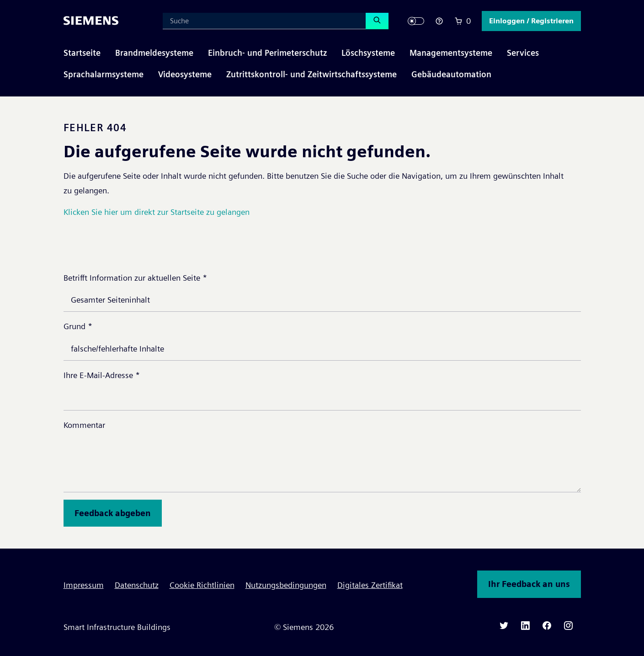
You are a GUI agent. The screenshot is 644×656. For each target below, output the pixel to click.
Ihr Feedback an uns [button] (529, 584)
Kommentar (84, 425)
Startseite (82, 53)
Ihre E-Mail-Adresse (102, 375)
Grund (78, 326)
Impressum (84, 585)
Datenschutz (137, 585)
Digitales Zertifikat (370, 585)
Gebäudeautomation (451, 74)
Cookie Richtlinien (202, 585)
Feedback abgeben (113, 513)
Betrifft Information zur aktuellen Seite (135, 278)
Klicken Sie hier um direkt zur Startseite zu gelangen (157, 212)
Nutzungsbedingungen (286, 585)
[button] (531, 21)
